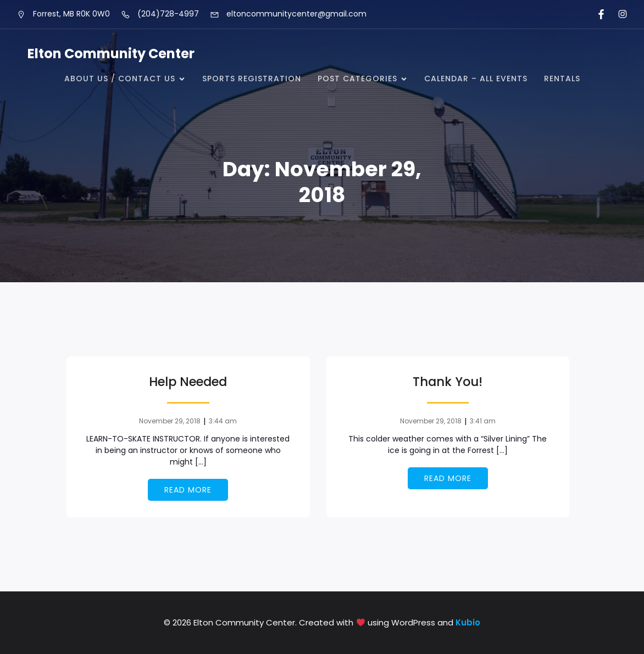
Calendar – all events (476, 79)
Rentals (562, 79)
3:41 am (483, 421)
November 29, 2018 (170, 421)
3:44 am (223, 421)
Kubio (468, 622)
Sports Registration (252, 79)
